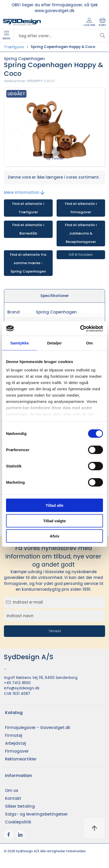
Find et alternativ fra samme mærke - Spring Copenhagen (28, 263)
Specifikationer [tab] (55, 296)
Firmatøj (14, 735)
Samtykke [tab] (20, 343)
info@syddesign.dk (22, 688)
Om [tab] (89, 343)
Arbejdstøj (15, 743)
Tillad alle (54, 505)
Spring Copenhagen (24, 59)
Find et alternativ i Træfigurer (28, 208)
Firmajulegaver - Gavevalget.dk (38, 728)
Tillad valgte (54, 521)
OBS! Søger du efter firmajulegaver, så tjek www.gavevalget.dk (55, 8)
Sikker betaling (20, 806)
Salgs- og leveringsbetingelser (36, 814)
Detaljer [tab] (54, 343)
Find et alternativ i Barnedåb (28, 229)
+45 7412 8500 (17, 683)
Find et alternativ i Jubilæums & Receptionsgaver (81, 233)
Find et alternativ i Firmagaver (81, 208)
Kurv (102, 22)
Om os (12, 790)
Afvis (55, 536)
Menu (7, 36)
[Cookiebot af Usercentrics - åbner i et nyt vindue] (80, 328)
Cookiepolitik (18, 822)
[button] (54, 127)
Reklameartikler (21, 759)
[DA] (22, 22)
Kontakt (13, 798)
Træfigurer (14, 47)
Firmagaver (17, 751)
